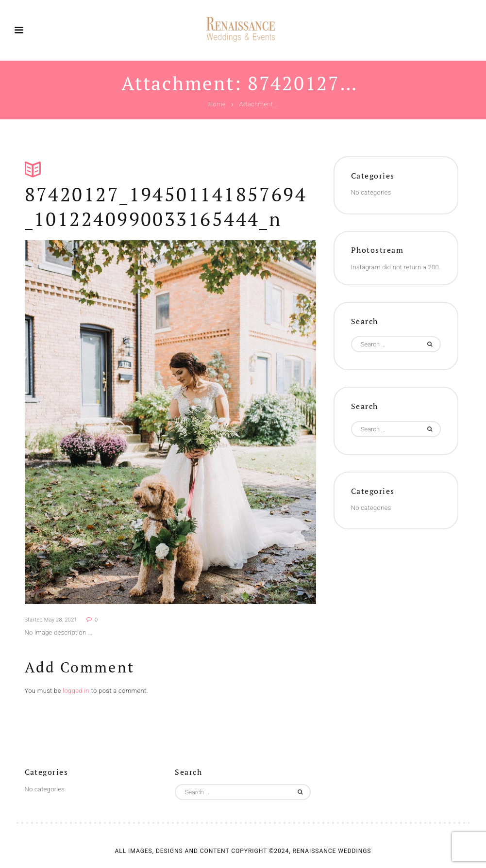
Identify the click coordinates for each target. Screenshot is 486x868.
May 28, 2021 (61, 620)
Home (217, 105)
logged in (76, 691)
